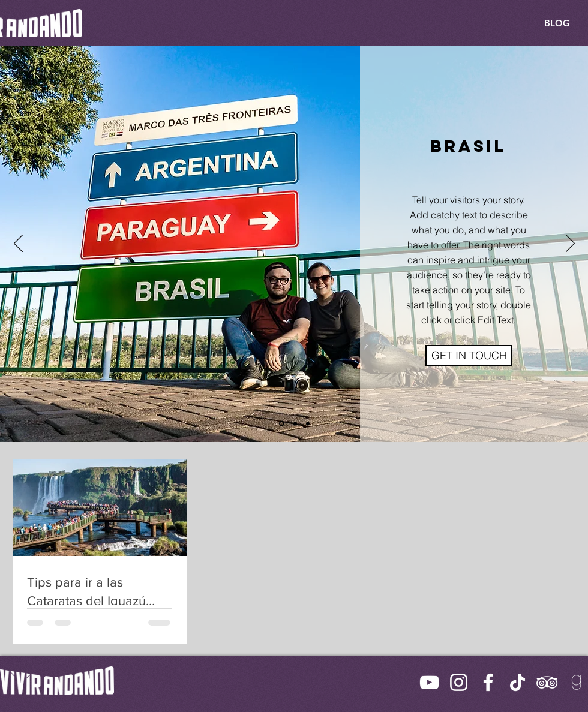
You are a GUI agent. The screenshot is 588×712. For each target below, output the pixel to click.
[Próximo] (570, 244)
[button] (469, 355)
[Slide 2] (295, 423)
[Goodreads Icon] (576, 682)
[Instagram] (459, 682)
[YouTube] (429, 682)
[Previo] (18, 244)
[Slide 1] (282, 424)
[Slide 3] (308, 423)
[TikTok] (517, 682)
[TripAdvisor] (547, 682)
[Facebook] (488, 682)
